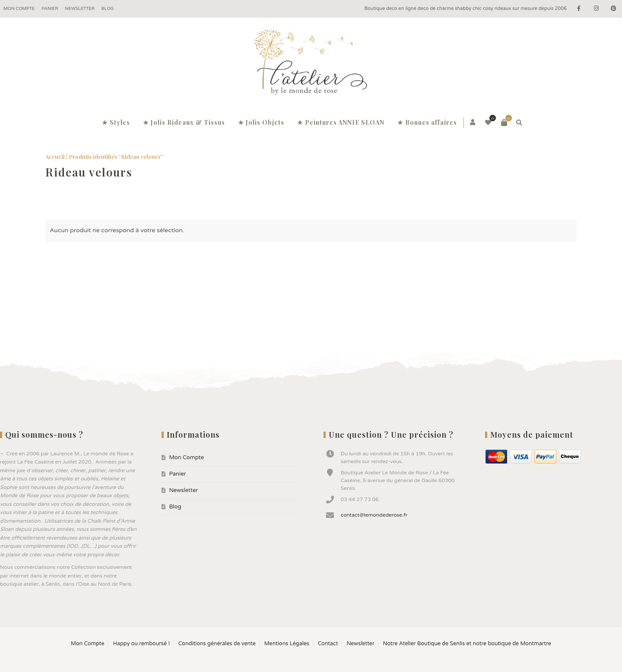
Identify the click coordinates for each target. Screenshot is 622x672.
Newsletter (80, 9)
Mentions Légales (287, 644)
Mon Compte (19, 9)
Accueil (55, 156)
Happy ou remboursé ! (141, 644)
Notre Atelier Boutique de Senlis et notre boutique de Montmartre (467, 644)
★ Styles (116, 122)
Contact (328, 644)
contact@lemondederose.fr (374, 515)
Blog (108, 9)
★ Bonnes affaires (427, 122)
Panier (50, 9)
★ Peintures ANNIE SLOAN (341, 122)
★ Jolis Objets (261, 122)
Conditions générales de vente (217, 644)
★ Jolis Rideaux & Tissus (184, 122)
